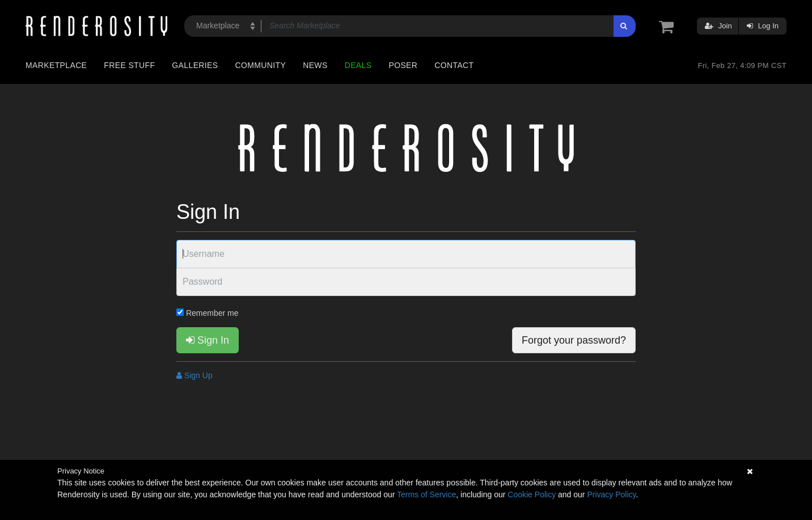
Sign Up (194, 375)
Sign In (208, 340)
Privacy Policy (611, 494)
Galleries (195, 65)
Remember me (207, 313)
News (315, 65)
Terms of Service (426, 494)
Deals (358, 65)
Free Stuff (129, 65)
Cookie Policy (532, 494)
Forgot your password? (574, 340)
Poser (403, 65)
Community (261, 65)
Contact (454, 65)
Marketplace (56, 65)
